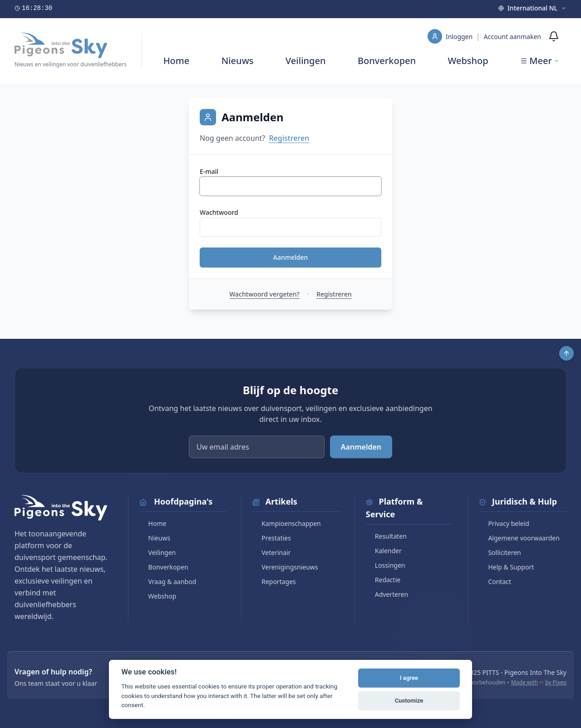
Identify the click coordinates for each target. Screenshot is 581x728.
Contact (495, 582)
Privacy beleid (504, 523)
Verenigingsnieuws (285, 567)
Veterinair (271, 552)
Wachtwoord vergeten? (264, 294)
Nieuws (238, 61)
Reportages (274, 582)
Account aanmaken (512, 37)
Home (177, 61)
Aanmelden (291, 257)
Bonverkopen (387, 61)
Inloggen (460, 37)
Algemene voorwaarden (519, 538)
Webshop (468, 61)
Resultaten (386, 536)
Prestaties (272, 538)
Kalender (384, 551)
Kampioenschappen (287, 523)
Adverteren (387, 594)
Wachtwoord (219, 212)
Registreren (289, 138)
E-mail (209, 171)
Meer (540, 61)
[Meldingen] (554, 36)
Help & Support (506, 567)
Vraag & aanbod (168, 582)
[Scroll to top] (566, 353)
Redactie (383, 580)
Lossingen (386, 565)
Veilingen (306, 61)
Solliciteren (500, 552)
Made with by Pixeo (539, 683)
